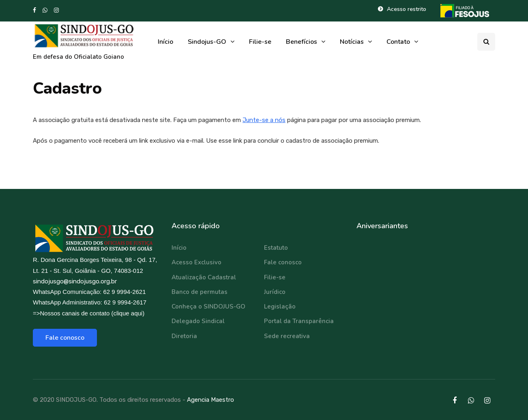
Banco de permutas (200, 292)
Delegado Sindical (198, 321)
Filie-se (260, 42)
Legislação (280, 306)
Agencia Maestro (210, 400)
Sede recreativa (287, 336)
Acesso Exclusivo (196, 262)
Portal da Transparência (299, 321)
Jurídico (275, 292)
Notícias (352, 42)
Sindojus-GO (207, 42)
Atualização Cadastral (204, 277)
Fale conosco (65, 338)
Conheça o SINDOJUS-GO (208, 306)
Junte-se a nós (264, 120)
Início (165, 42)
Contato (398, 42)
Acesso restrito (407, 9)
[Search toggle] (486, 42)
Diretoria (184, 336)
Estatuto (276, 248)
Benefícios (302, 42)
